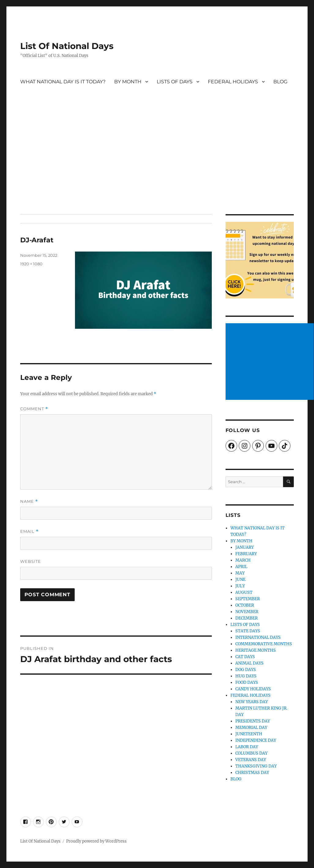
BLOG (280, 82)
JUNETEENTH (249, 734)
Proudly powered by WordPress (96, 841)
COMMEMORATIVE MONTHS (264, 644)
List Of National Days (67, 46)
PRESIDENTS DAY (253, 721)
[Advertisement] (158, 169)
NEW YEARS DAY (252, 702)
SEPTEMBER (248, 599)
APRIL (241, 567)
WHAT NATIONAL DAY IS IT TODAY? (63, 82)
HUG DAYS (246, 676)
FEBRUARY (246, 554)
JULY (240, 586)
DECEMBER (247, 618)
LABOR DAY (247, 747)
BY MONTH (128, 82)
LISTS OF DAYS (175, 82)
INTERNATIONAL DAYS (258, 637)
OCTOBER (245, 605)
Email (29, 531)
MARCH (243, 560)
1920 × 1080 (31, 264)
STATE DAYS (248, 631)
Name (29, 501)
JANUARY (245, 547)
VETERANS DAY (251, 760)
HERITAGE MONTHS (256, 650)
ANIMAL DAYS (249, 663)
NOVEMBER (247, 612)
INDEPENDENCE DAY (256, 740)
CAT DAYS (245, 657)
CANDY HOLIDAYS (253, 689)
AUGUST (244, 592)
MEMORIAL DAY (251, 728)
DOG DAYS (246, 670)
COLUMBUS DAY (251, 753)
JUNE (240, 580)
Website (31, 561)
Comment (34, 409)
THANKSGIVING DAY (256, 766)
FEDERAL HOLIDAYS (233, 82)
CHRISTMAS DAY (252, 773)
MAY (240, 573)
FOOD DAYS (247, 682)
